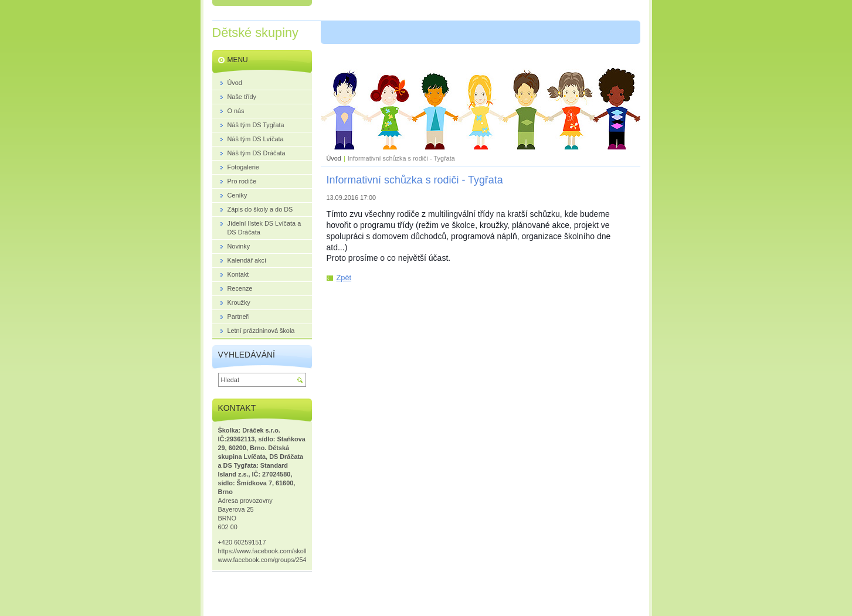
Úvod (334, 158)
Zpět (344, 278)
